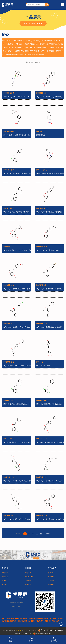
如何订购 (28, 573)
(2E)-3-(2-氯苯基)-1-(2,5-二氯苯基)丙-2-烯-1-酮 (17, 404)
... (37, 534)
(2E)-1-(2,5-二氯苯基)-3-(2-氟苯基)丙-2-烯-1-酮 (17, 174)
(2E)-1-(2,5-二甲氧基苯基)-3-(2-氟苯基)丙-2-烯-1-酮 (50, 519)
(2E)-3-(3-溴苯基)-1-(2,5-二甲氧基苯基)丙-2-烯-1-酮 (17, 250)
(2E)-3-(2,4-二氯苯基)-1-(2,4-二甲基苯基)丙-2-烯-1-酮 (16, 327)
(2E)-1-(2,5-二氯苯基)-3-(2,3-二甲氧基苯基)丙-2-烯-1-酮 (16, 519)
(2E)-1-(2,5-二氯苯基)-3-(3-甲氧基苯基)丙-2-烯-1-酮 (17, 481)
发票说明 (51, 577)
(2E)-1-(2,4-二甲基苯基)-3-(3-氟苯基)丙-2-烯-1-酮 (49, 327)
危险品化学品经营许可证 (43, 634)
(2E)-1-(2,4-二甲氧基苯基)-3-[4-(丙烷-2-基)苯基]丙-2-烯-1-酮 (50, 212)
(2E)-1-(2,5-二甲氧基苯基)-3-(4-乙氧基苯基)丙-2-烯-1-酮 (16, 289)
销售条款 (28, 581)
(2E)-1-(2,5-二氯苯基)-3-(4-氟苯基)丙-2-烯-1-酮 (50, 404)
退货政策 (51, 581)
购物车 (31, 639)
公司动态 (5, 577)
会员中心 (54, 639)
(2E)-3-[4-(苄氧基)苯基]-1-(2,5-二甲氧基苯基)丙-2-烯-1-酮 (50, 442)
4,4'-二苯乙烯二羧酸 (43, 366)
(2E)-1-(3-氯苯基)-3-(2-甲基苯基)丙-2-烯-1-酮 (16, 212)
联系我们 (5, 581)
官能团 (33, 23)
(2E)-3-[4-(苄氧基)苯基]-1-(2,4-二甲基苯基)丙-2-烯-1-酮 (17, 366)
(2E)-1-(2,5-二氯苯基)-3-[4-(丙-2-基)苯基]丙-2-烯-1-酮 (49, 481)
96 (41, 534)
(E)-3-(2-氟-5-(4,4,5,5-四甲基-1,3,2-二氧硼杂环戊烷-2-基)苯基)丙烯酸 (16, 135)
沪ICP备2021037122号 (23, 634)
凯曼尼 (19, 630)
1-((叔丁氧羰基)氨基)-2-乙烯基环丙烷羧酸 (50, 174)
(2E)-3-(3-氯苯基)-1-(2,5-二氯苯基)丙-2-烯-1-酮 (17, 442)
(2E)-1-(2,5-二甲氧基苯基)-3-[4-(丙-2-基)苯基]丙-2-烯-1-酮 (49, 250)
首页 (10, 639)
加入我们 (5, 584)
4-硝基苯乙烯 (41, 135)
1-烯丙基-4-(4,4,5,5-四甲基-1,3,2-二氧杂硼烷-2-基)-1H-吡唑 (16, 97)
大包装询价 (29, 577)
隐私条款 (51, 584)
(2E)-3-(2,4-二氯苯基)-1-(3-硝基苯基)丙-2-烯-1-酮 (49, 97)
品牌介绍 (5, 573)
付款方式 (28, 584)
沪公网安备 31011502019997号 (51, 630)
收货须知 (51, 573)
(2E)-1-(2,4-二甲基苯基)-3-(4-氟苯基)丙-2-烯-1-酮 (49, 289)
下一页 (48, 534)
